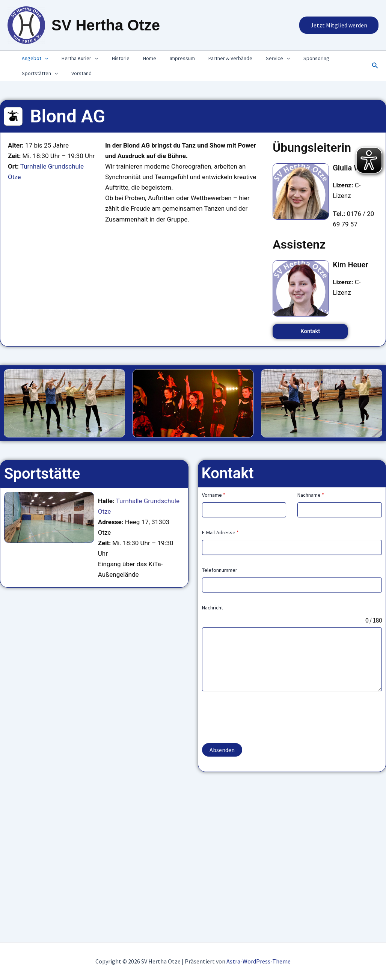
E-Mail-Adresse (220, 532)
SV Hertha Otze (106, 25)
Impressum (169, 58)
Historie (113, 58)
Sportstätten (38, 73)
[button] (339, 25)
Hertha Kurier (75, 58)
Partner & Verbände (214, 58)
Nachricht (213, 608)
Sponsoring (294, 58)
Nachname (311, 495)
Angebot (33, 58)
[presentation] (43, 58)
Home (139, 58)
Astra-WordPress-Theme (259, 961)
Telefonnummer (220, 570)
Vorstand (77, 73)
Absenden (222, 750)
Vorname (214, 495)
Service (258, 58)
